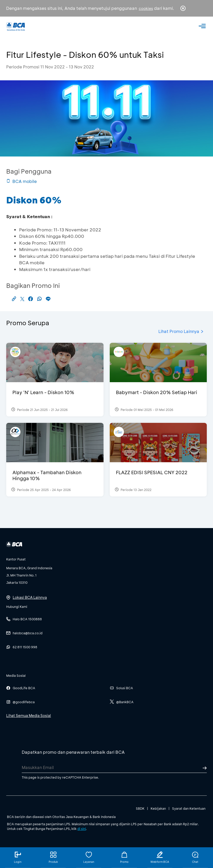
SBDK (140, 808)
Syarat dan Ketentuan (189, 808)
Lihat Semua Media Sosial (29, 716)
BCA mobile (21, 181)
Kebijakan (158, 808)
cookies (146, 8)
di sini (82, 829)
